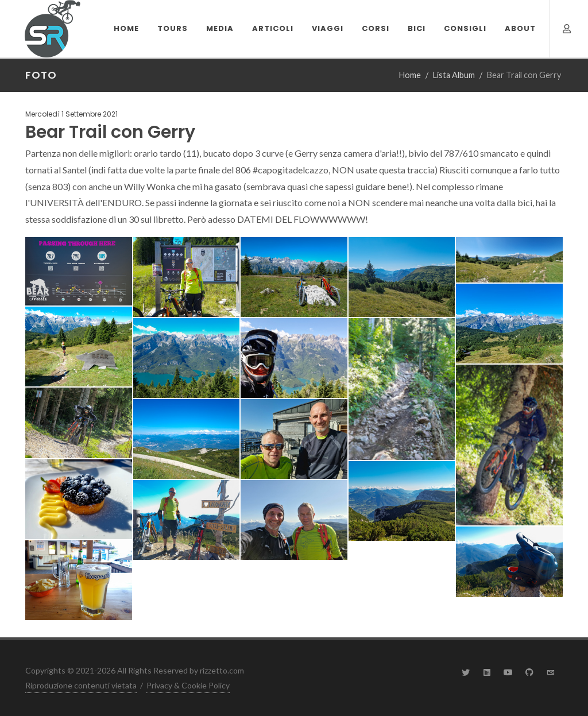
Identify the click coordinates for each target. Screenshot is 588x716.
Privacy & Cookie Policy (188, 685)
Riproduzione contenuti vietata (81, 685)
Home (410, 75)
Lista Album (454, 75)
